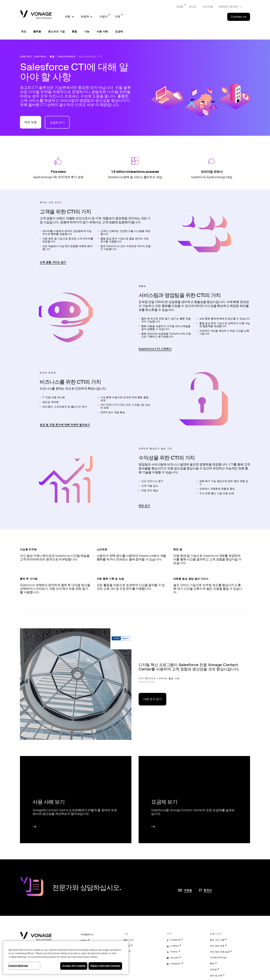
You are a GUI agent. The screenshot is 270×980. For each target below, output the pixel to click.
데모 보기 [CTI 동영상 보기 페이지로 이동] (144, 506)
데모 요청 (31, 122)
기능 (87, 31)
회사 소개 (128, 940)
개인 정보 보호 (217, 946)
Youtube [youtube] (175, 958)
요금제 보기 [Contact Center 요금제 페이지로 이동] (57, 123)
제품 (68, 17)
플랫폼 (37, 31)
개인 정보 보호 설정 (220, 952)
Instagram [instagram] (176, 964)
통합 (75, 31)
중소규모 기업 (57, 31)
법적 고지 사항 (217, 940)
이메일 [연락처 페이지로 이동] (188, 890)
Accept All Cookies (74, 966)
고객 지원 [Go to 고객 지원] (208, 7)
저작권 (213, 970)
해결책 (85, 17)
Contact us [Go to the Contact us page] (239, 17)
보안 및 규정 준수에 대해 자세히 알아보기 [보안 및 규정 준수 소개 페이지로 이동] (65, 425)
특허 (212, 964)
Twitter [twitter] (174, 952)
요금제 (119, 31)
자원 (118, 17)
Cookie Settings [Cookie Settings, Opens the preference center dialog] (18, 966)
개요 (24, 31)
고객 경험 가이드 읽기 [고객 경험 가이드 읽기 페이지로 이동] (53, 262)
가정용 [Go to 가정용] (179, 7)
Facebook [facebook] (175, 940)
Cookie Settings (218, 958)
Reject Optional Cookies (105, 966)
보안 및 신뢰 (216, 976)
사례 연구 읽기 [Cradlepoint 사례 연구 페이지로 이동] (152, 699)
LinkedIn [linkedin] (175, 946)
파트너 (84, 940)
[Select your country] (229, 7)
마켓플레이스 (87, 935)
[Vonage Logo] (36, 15)
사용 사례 (102, 31)
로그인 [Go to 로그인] (193, 7)
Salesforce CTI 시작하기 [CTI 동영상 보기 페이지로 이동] (155, 349)
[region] (66, 958)
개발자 (104, 17)
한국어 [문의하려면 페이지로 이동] (208, 890)
